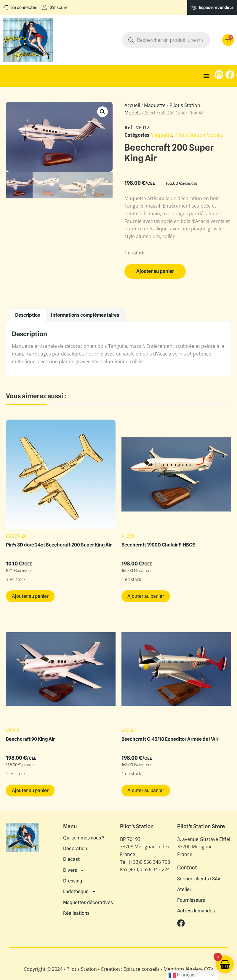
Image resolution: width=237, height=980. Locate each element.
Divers (74, 870)
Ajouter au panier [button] (30, 596)
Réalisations (76, 913)
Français (182, 975)
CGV (209, 969)
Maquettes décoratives (88, 902)
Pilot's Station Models (199, 135)
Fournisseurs (191, 900)
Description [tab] (28, 315)
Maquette (155, 105)
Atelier (184, 890)
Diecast (71, 859)
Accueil (132, 105)
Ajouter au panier (155, 271)
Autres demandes (196, 911)
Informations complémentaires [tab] (85, 315)
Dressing (73, 881)
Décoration (75, 849)
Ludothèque (80, 891)
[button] (207, 76)
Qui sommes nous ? (84, 838)
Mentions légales (182, 969)
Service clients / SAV (199, 879)
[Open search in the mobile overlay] (166, 40)
